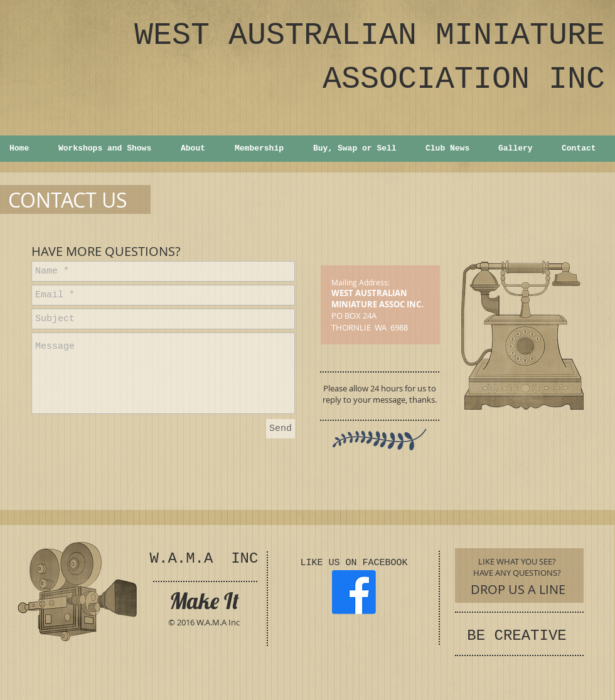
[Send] (281, 429)
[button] (110, 149)
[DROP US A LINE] (518, 590)
